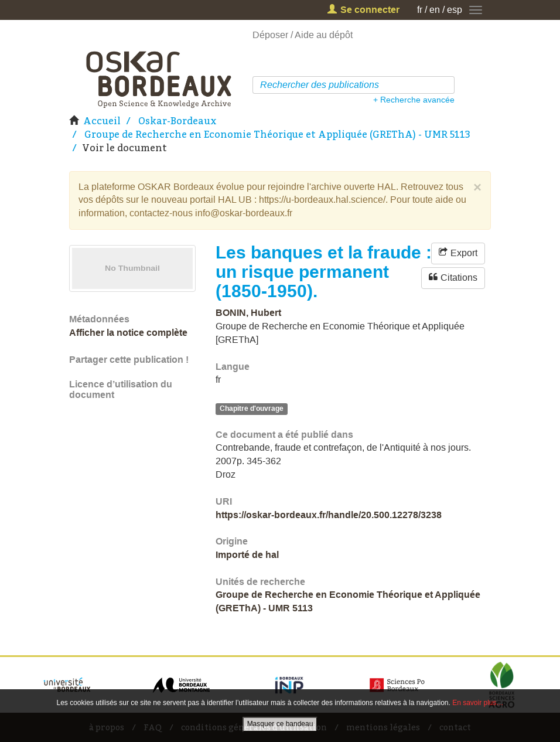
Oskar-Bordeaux (177, 121)
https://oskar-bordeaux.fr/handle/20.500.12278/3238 (329, 515)
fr (420, 10)
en (435, 10)
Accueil (102, 121)
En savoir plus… (478, 703)
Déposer (270, 35)
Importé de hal (247, 555)
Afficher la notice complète (128, 333)
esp (455, 10)
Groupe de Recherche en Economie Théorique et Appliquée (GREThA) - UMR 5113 (277, 134)
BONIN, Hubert (248, 313)
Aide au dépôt (324, 35)
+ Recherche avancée (414, 100)
